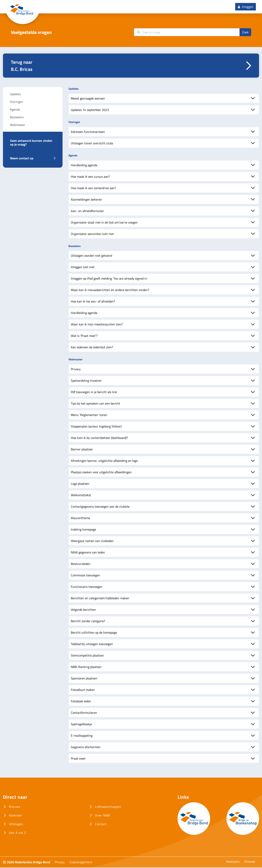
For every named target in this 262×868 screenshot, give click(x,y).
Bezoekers (17, 118)
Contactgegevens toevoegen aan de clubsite (100, 507)
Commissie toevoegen (85, 576)
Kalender (16, 816)
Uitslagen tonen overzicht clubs (92, 144)
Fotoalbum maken (83, 690)
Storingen (16, 102)
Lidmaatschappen (108, 807)
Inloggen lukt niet (83, 268)
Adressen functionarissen (88, 132)
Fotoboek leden (81, 702)
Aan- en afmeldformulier (87, 211)
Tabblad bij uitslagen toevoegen (92, 644)
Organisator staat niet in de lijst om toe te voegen (104, 223)
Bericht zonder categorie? (88, 622)
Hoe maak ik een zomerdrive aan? (93, 188)
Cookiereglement (81, 863)
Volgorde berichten (83, 610)
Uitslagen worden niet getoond (91, 256)
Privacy (76, 370)
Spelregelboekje (81, 725)
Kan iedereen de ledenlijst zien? (92, 348)
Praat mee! (78, 759)
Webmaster (18, 125)
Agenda (15, 110)
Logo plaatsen (80, 484)
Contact (101, 825)
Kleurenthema (80, 519)
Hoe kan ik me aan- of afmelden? (93, 302)
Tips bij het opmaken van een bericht (95, 404)
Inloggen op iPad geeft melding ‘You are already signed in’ (109, 279)
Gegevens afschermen (86, 748)
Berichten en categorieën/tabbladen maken (100, 599)
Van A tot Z (18, 833)
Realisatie (233, 862)
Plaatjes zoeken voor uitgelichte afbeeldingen (101, 473)
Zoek (245, 33)
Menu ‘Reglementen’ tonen (89, 415)
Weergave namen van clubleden (92, 541)
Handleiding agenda (84, 165)
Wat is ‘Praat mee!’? (84, 336)
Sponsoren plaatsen (84, 679)
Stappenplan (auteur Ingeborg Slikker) (96, 427)
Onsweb (250, 862)
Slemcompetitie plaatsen (87, 656)
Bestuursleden (81, 564)
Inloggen (246, 7)
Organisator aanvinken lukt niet (92, 234)
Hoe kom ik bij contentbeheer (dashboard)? (99, 438)
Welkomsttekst (81, 496)
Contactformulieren (84, 713)
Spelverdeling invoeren (86, 381)
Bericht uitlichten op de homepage (94, 633)
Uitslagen (16, 825)
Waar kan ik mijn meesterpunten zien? (97, 325)
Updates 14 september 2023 (90, 110)
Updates (15, 95)
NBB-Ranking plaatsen (86, 667)
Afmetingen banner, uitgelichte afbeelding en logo (104, 461)
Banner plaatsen (82, 450)
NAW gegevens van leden (88, 553)
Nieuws (15, 807)
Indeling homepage (83, 530)
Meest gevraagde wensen (88, 99)
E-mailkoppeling (82, 736)
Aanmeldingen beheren (86, 200)
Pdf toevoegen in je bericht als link (94, 393)
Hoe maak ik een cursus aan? (90, 177)
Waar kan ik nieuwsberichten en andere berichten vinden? (110, 290)
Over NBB (102, 816)
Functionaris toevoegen (87, 587)
